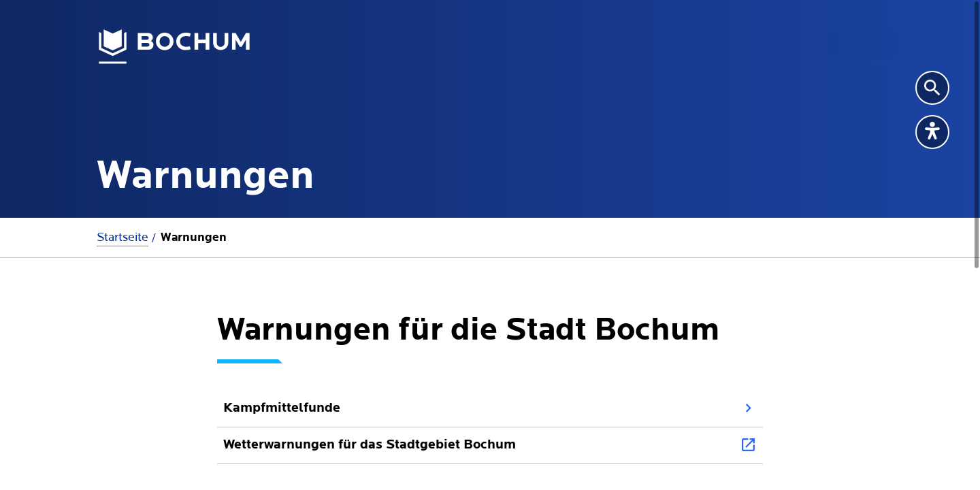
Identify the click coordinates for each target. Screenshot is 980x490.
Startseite (122, 237)
